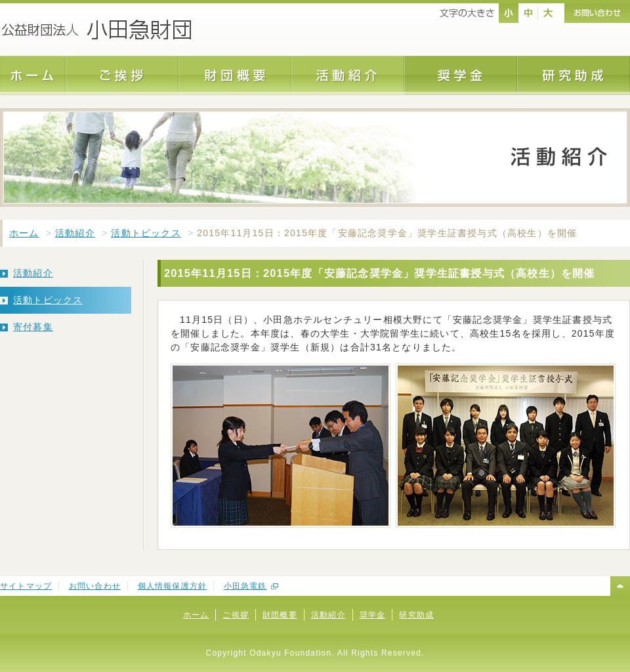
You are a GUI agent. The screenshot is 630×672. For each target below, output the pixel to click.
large (548, 13)
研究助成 (416, 615)
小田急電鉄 (245, 586)
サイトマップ (26, 586)
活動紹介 (75, 233)
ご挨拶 (236, 615)
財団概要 (280, 615)
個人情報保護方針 (173, 586)
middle (528, 13)
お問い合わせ (95, 586)
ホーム (24, 233)
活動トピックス (146, 233)
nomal (509, 13)
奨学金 (373, 615)
